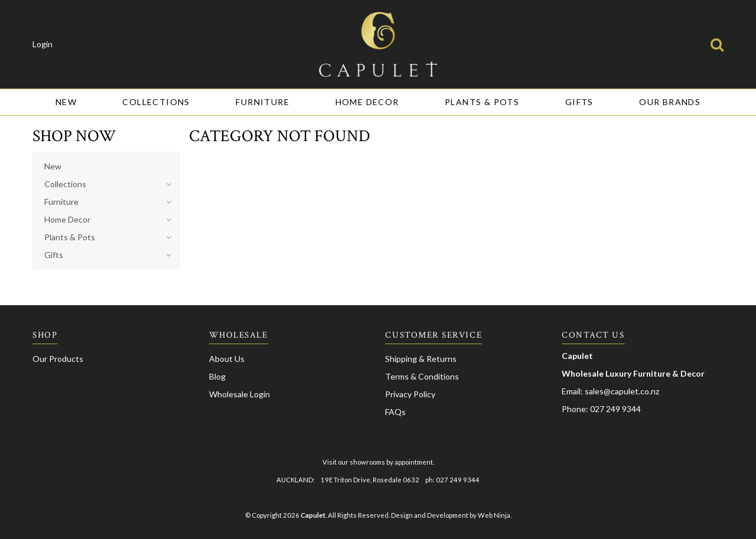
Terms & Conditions (422, 376)
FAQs (395, 412)
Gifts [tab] (54, 255)
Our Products (58, 359)
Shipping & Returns (421, 359)
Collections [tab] (65, 184)
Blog (217, 376)
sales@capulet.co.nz (622, 391)
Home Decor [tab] (67, 219)
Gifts (579, 102)
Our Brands (670, 102)
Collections (156, 102)
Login (43, 44)
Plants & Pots (482, 102)
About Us (227, 359)
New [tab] (53, 166)
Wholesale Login (239, 394)
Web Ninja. (495, 515)
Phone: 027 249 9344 (601, 409)
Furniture (263, 102)
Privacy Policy (410, 394)
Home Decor (367, 102)
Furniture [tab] (61, 202)
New (66, 102)
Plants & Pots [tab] (70, 237)
